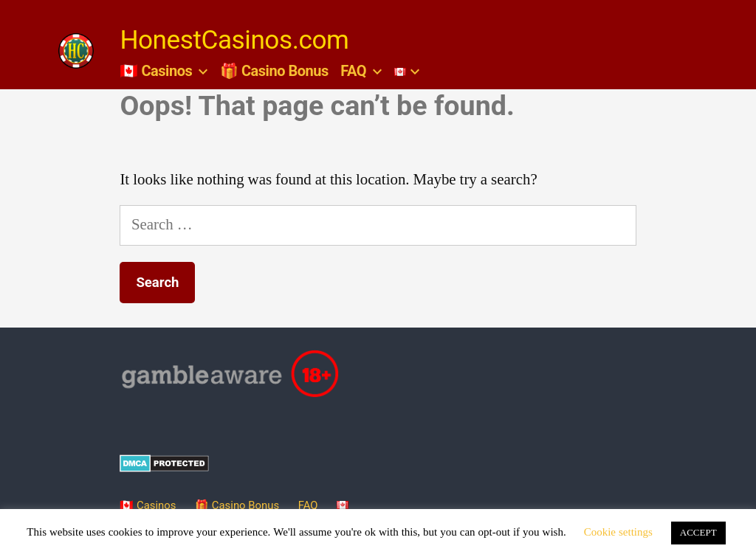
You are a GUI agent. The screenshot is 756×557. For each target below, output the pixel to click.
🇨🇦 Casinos (156, 71)
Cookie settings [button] (618, 532)
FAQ (353, 71)
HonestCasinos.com (234, 40)
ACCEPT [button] (698, 533)
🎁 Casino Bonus (274, 71)
